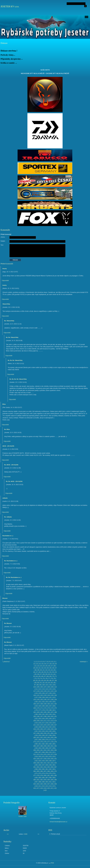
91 (41, 683)
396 (56, 780)
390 (34, 780)
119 (41, 691)
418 (41, 788)
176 (36, 710)
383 (56, 776)
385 (40, 778)
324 (54, 757)
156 (34, 704)
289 (45, 746)
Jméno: (3, 237)
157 (38, 704)
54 (56, 672)
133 (45, 695)
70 (53, 676)
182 (34, 712)
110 (56, 687)
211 (45, 721)
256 (43, 735)
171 (41, 708)
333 (40, 761)
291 (52, 746)
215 (36, 723)
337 (54, 761)
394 (49, 780)
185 (45, 712)
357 (56, 767)
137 (36, 697)
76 (46, 679)
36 (53, 668)
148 (52, 700)
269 (43, 740)
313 (38, 754)
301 (41, 750)
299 (34, 750)
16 (45, 664)
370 (56, 771)
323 (50, 757)
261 (38, 738)
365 (38, 771)
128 (50, 693)
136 (56, 695)
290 (49, 746)
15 (42, 664)
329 (49, 759)
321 (43, 757)
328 (45, 759)
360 (43, 769)
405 (41, 784)
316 (49, 754)
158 (41, 704)
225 (49, 725)
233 (54, 727)
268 (40, 740)
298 (54, 748)
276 (45, 742)
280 (36, 744)
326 (38, 759)
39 (38, 670)
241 (36, 731)
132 (41, 695)
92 (44, 683)
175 (56, 708)
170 (38, 708)
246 (54, 731)
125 (40, 693)
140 (47, 697)
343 (52, 763)
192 (47, 714)
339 (38, 763)
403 (34, 784)
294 (40, 748)
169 (34, 708)
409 (56, 784)
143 (34, 700)
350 (54, 765)
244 (47, 731)
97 (35, 685)
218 (47, 723)
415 (54, 786)
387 (47, 778)
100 (43, 685)
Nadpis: (3, 241)
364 (34, 771)
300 (38, 750)
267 (36, 740)
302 (45, 750)
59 (46, 674)
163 (36, 706)
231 (47, 727)
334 (43, 761)
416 (34, 788)
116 (54, 689)
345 (36, 765)
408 (52, 784)
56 (38, 674)
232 (50, 727)
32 (42, 668)
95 (52, 683)
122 (52, 691)
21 (35, 666)
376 (54, 773)
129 (54, 693)
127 (47, 693)
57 (41, 674)
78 (52, 679)
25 (46, 666)
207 (54, 719)
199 (49, 716)
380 (45, 776)
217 (43, 723)
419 (45, 788)
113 (43, 689)
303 (49, 750)
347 (43, 765)
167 (50, 706)
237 (45, 729)
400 (47, 782)
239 (52, 729)
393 (45, 780)
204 (43, 719)
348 (47, 765)
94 (49, 683)
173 (49, 708)
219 (50, 723)
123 (56, 691)
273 (34, 742)
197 (41, 716)
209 (38, 721)
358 (36, 769)
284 (50, 744)
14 (40, 664)
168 (54, 706)
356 (52, 767)
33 (45, 668)
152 (43, 702)
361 (47, 769)
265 (52, 738)
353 (41, 767)
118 (38, 691)
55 (35, 674)
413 (47, 786)
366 (41, 771)
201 (56, 716)
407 (49, 784)
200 (52, 716)
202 (36, 719)
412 (43, 786)
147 (49, 700)
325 (34, 759)
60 (49, 674)
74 (41, 679)
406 (45, 784)
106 (41, 687)
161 (52, 704)
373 (43, 773)
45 (54, 670)
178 (43, 710)
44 (52, 670)
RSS (53, 863)
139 (43, 697)
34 (48, 668)
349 (50, 765)
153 (47, 702)
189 (36, 714)
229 (40, 727)
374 (47, 773)
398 (40, 782)
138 (40, 697)
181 (54, 710)
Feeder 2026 (22, 816)
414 (50, 786)
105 (38, 687)
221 (34, 725)
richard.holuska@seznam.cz (58, 822)
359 (40, 769)
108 (49, 687)
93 (46, 683)
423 (45, 790)
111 (36, 689)
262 (41, 738)
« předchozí (6, 662)
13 (37, 664)
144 (38, 700)
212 (49, 721)
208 (34, 721)
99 (40, 685)
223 (41, 725)
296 (47, 748)
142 (54, 697)
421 (52, 788)
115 (50, 689)
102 (50, 685)
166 (47, 706)
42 (46, 670)
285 (54, 744)
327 (41, 759)
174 (52, 708)
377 (34, 776)
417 (38, 788)
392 (41, 780)
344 (56, 763)
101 (47, 685)
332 (36, 761)
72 (35, 679)
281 (40, 744)
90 (38, 683)
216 (40, 723)
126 (43, 693)
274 (38, 742)
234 (34, 729)
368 (49, 771)
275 (41, 742)
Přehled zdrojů (55, 834)
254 (36, 735)
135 (52, 695)
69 (50, 676)
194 (54, 714)
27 (52, 666)
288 (41, 746)
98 (38, 685)
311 (54, 752)
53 (53, 672)
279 (56, 742)
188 (56, 712)
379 (41, 776)
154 (50, 702)
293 (36, 748)
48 (40, 672)
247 (34, 733)
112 (40, 689)
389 (54, 778)
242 (40, 731)
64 (37, 676)
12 (34, 664)
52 (50, 672)
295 (43, 748)
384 (36, 778)
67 (45, 676)
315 (45, 754)
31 (40, 668)
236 (41, 729)
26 (49, 666)
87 (53, 681)
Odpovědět (5, 281)
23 (41, 666)
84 (45, 681)
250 (45, 733)
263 (45, 738)
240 (56, 729)
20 (56, 664)
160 (49, 704)
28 (54, 666)
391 (38, 780)
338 (34, 763)
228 (36, 727)
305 (56, 750)
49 (42, 672)
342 (49, 763)
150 (36, 702)
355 (49, 767)
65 (40, 676)
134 (49, 695)
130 (34, 695)
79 (54, 679)
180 (50, 710)
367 (45, 771)
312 (34, 754)
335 (47, 761)
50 (45, 672)
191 (43, 714)
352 (38, 767)
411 (40, 786)
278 (52, 742)
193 (50, 714)
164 (40, 706)
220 (54, 723)
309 (47, 752)
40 (41, 670)
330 (52, 759)
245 (50, 731)
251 (49, 733)
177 (40, 710)
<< (8, 834)
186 (49, 712)
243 (43, 731)
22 (38, 666)
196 (38, 716)
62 (54, 674)
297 (50, 748)
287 (38, 746)
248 (38, 733)
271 (50, 740)
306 (36, 752)
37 (56, 668)
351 (34, 767)
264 (49, 738)
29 (34, 668)
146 (45, 700)
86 (50, 681)
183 (38, 712)
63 (34, 676)
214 (56, 721)
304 (52, 750)
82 (40, 681)
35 (50, 668)
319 (36, 757)
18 (50, 664)
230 (43, 727)
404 (38, 784)
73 (38, 679)
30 (37, 668)
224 (45, 725)
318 (56, 754)
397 (36, 782)
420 (49, 788)
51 (48, 672)
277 (49, 742)
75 (44, 679)
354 (45, 767)
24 (44, 666)
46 (34, 672)
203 (40, 719)
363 (54, 769)
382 (52, 776)
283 (47, 744)
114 (47, 689)
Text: (2, 245)
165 (43, 706)
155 (54, 702)
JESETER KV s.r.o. (10, 6)
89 (35, 683)
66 (42, 676)
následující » (84, 662)
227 (56, 725)
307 (40, 752)
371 (36, 773)
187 (52, 712)
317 (52, 754)
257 (47, 735)
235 (38, 729)
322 (47, 757)
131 (38, 695)
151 (40, 702)
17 (48, 664)
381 (49, 776)
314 (41, 754)
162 (56, 704)
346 (40, 765)
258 (50, 735)
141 (50, 697)
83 (42, 681)
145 (41, 700)
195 (34, 716)
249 (41, 733)
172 (45, 708)
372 (40, 773)
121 (49, 691)
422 (56, 788)
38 (35, 670)
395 (52, 780)
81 (37, 681)
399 (43, 782)
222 (38, 725)
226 (52, 725)
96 (54, 683)
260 (34, 738)
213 (52, 721)
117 (34, 691)
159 (45, 704)
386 (43, 778)
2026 (26, 834)
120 (45, 691)
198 (45, 716)
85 (48, 681)
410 (36, 786)
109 (52, 687)
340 (41, 763)
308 (43, 752)
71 (56, 676)
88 (56, 681)
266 (56, 738)
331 (56, 759)
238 (49, 729)
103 (54, 685)
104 (34, 687)
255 (40, 735)
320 (40, 757)
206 (50, 719)
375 (50, 773)
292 (56, 746)
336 (50, 761)
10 (52, 662)
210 (41, 721)
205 (47, 719)
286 (34, 746)
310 (50, 752)
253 (56, 733)
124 (36, 693)
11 (55, 662)
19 (53, 664)
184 (41, 712)
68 (48, 676)
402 (54, 782)
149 (56, 700)
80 (34, 681)
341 (45, 763)
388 (50, 778)
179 (47, 710)
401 (50, 782)
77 (49, 679)
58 (44, 674)
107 (45, 687)
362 (50, 769)
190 (40, 714)
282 (43, 744)
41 (44, 670)
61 (52, 674)
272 (54, 740)
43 (49, 670)
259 (54, 735)
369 (52, 771)
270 (47, 740)
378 (38, 776)
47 (37, 672)
